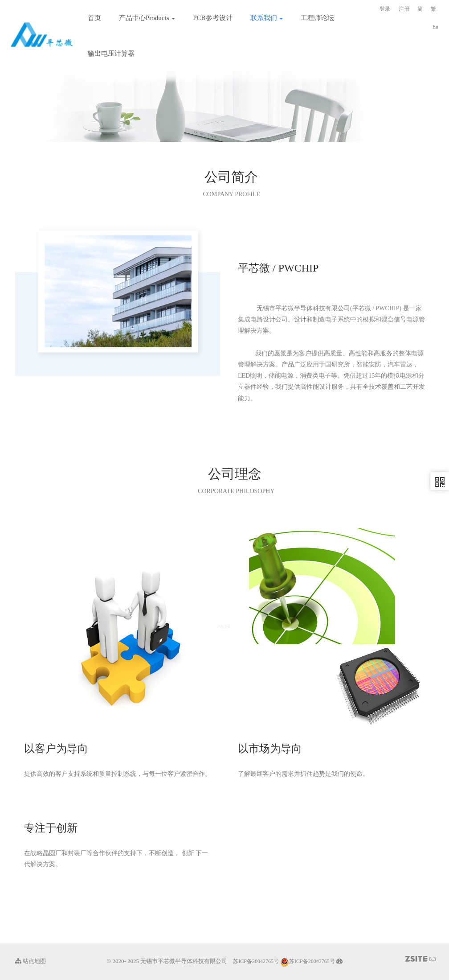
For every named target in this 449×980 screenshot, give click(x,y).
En (435, 27)
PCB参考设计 (212, 18)
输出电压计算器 (111, 54)
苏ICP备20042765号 (256, 961)
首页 (94, 18)
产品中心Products (147, 18)
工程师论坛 (317, 18)
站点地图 (31, 961)
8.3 (421, 959)
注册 (404, 9)
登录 (385, 9)
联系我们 (267, 18)
